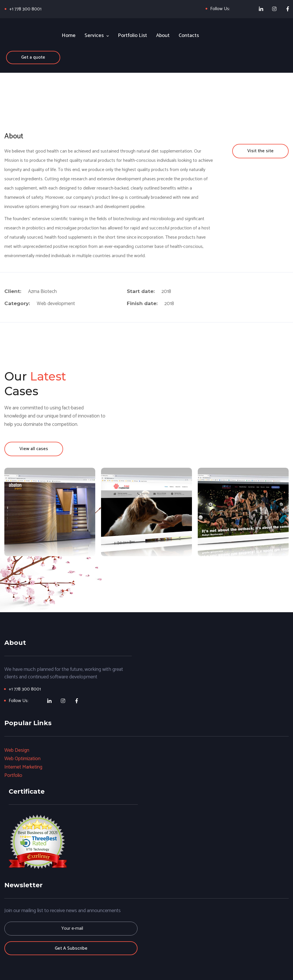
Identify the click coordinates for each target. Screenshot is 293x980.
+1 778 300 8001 (26, 9)
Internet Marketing (23, 767)
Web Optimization (23, 759)
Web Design (17, 750)
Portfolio (13, 775)
